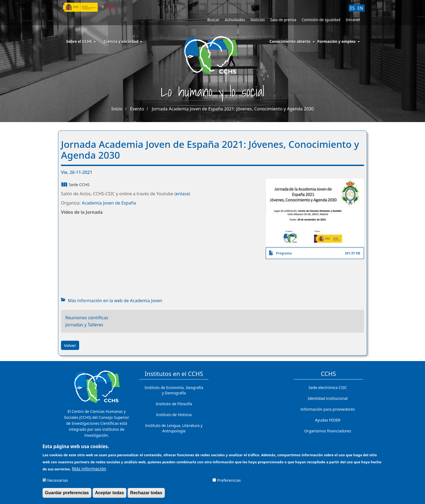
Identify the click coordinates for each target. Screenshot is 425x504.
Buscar (213, 20)
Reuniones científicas (87, 318)
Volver (70, 345)
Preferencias (229, 480)
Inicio (117, 109)
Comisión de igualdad (321, 20)
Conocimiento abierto (290, 41)
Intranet (353, 20)
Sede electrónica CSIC (328, 387)
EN (360, 8)
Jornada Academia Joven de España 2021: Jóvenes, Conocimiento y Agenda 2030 (233, 109)
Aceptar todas (110, 493)
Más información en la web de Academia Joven (115, 301)
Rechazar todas (146, 493)
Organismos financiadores (328, 431)
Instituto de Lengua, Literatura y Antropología (174, 428)
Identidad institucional (328, 398)
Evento (137, 109)
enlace (182, 194)
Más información (89, 469)
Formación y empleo (337, 41)
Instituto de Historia (174, 415)
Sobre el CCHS (81, 41)
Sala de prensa (283, 20)
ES (352, 8)
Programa (284, 253)
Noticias (258, 20)
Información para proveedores (328, 409)
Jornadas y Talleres (84, 325)
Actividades (235, 20)
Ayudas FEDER (328, 420)
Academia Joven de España (109, 203)
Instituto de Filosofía (174, 404)
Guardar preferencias (67, 493)
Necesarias (58, 480)
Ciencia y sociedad (123, 41)
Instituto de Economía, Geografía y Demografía (174, 390)
